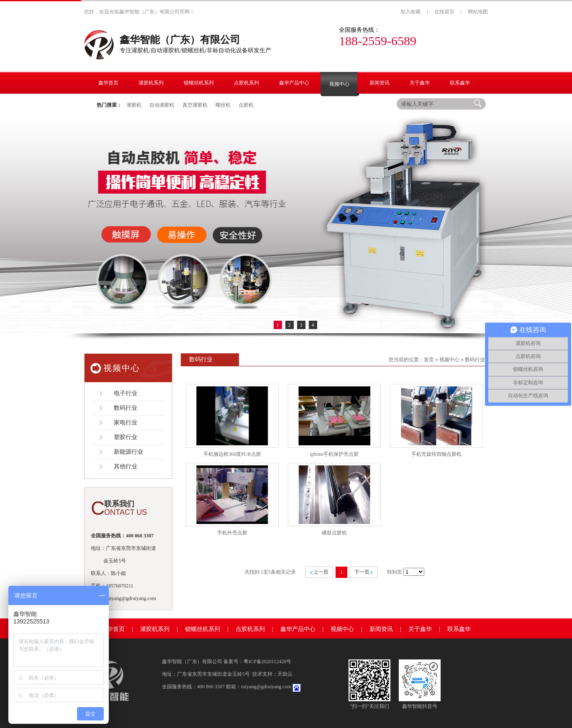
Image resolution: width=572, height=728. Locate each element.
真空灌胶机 (195, 105)
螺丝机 (223, 105)
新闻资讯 (381, 629)
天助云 (285, 674)
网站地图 (478, 12)
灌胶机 (134, 105)
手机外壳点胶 (232, 533)
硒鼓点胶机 (334, 533)
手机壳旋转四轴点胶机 (436, 454)
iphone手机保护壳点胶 (335, 454)
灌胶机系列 (155, 629)
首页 (429, 360)
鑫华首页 (113, 629)
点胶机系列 (250, 629)
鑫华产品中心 (298, 629)
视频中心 (449, 360)
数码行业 (475, 360)
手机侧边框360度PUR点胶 (232, 454)
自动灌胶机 (162, 105)
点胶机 (246, 105)
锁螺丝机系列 (203, 629)
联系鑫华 (459, 629)
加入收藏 (410, 12)
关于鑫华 (420, 629)
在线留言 (444, 12)
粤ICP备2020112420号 (267, 662)
